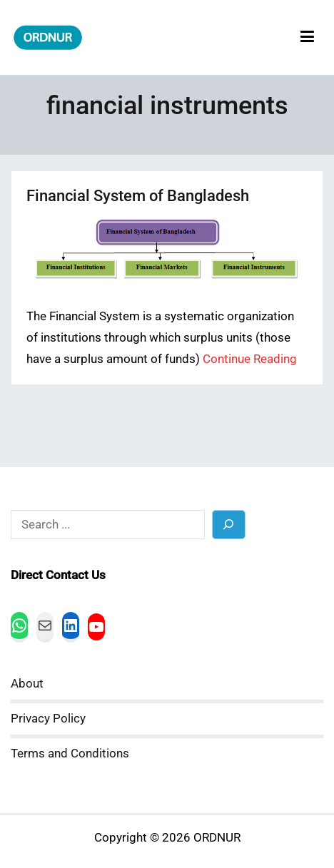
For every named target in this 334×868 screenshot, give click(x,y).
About (27, 684)
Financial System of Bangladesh (138, 196)
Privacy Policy (48, 719)
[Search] (229, 525)
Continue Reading (250, 359)
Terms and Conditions (70, 754)
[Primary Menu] (307, 37)
